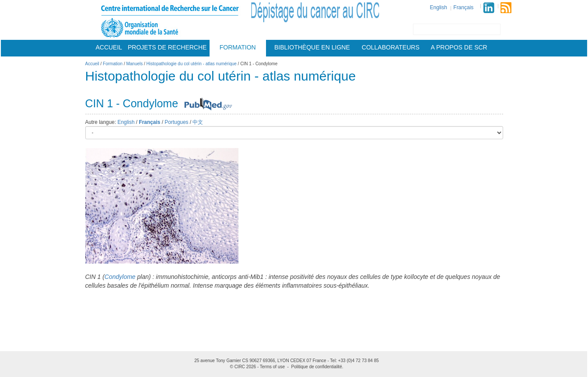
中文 (198, 122)
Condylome (120, 277)
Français (463, 7)
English (439, 7)
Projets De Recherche (167, 47)
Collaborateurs (391, 47)
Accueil (109, 47)
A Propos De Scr (459, 47)
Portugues (176, 122)
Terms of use (272, 367)
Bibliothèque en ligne (312, 47)
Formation (238, 47)
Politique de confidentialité (317, 367)
